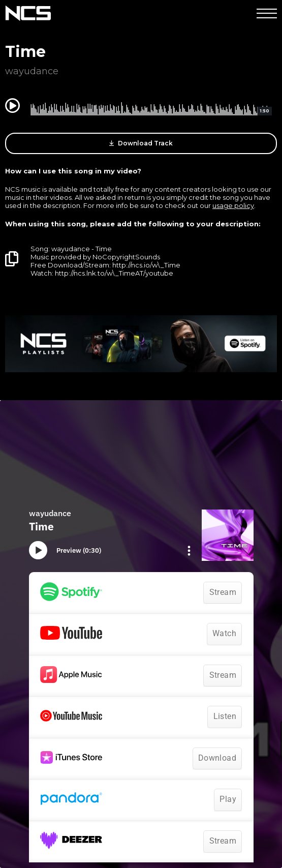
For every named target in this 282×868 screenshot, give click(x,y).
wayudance (32, 71)
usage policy (233, 205)
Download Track (141, 143)
